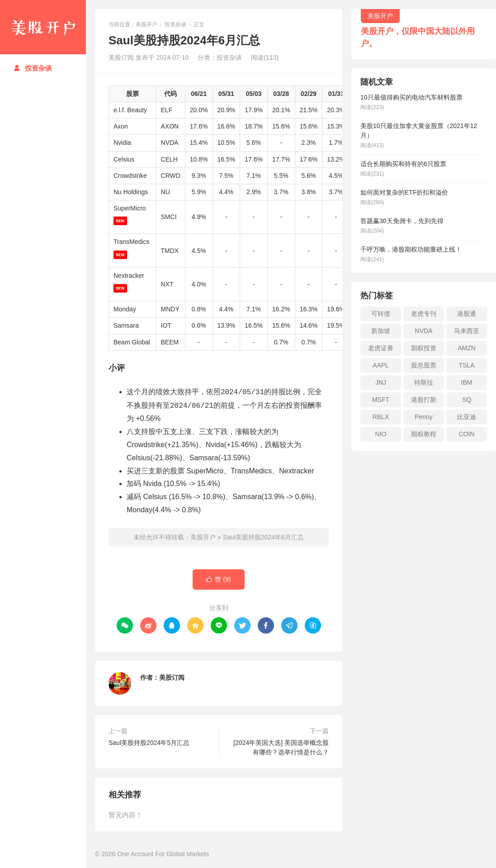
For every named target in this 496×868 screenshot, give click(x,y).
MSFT (381, 400)
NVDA (424, 331)
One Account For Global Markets (163, 854)
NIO (381, 434)
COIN (467, 434)
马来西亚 (467, 331)
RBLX (381, 417)
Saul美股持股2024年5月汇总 (149, 743)
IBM (467, 382)
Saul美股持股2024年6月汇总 (263, 537)
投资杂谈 (33, 68)
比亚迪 (467, 417)
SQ (467, 400)
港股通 (467, 314)
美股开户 (43, 27)
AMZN (467, 348)
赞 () (218, 579)
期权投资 (424, 348)
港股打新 (424, 400)
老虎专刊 (424, 314)
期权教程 (424, 434)
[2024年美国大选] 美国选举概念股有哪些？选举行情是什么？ (281, 747)
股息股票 (424, 365)
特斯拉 (424, 382)
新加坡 (381, 331)
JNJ (381, 382)
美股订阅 (172, 677)
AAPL (381, 365)
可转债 (381, 314)
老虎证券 (381, 348)
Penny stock (424, 419)
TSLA (466, 365)
